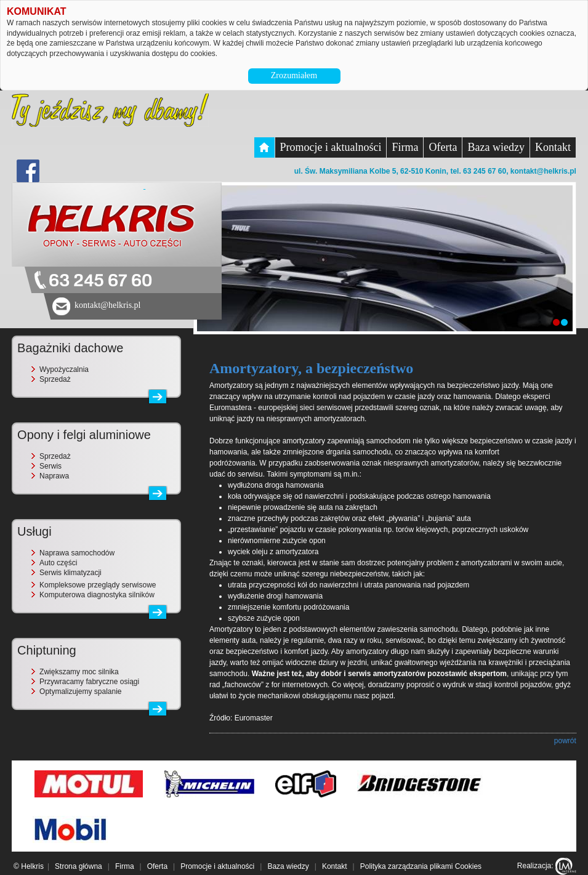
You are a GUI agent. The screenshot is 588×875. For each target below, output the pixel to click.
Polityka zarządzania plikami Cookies (421, 866)
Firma (405, 147)
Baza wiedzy (496, 147)
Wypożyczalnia (64, 369)
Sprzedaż (55, 379)
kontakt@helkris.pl (543, 171)
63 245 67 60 (100, 281)
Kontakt (553, 147)
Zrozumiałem (294, 75)
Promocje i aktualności (331, 147)
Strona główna (79, 866)
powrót (565, 741)
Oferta (443, 147)
